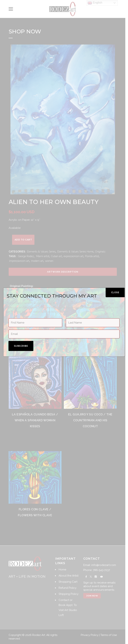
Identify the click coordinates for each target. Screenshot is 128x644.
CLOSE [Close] (115, 292)
